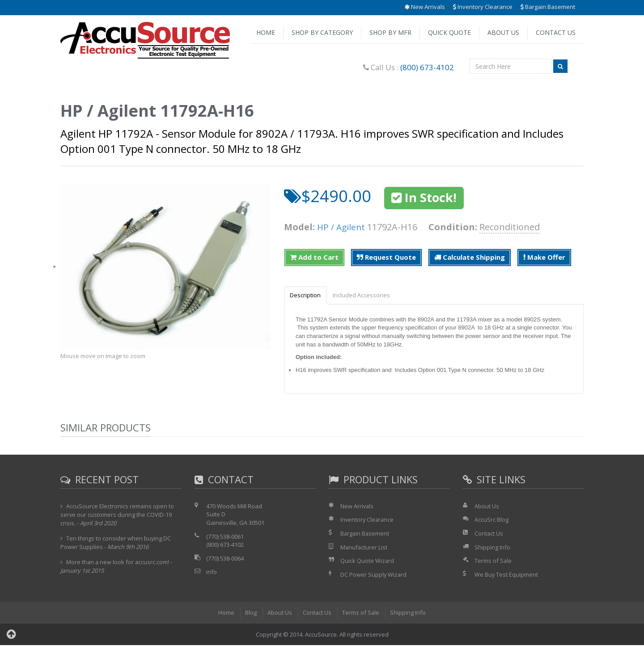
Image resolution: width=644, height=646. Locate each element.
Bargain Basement (548, 7)
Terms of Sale (493, 561)
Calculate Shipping (470, 257)
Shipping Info (492, 548)
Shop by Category (322, 32)
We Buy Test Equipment (506, 575)
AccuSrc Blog (491, 520)
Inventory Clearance (483, 7)
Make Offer (544, 257)
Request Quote (386, 257)
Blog (250, 613)
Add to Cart (314, 257)
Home (266, 32)
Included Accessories (365, 296)
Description (307, 296)
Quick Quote (449, 32)
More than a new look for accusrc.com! (118, 562)
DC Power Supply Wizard (374, 575)
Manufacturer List (364, 548)
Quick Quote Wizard (367, 561)
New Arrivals (425, 7)
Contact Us (556, 32)
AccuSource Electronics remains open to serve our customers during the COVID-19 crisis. (117, 515)
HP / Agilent (342, 227)
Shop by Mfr (390, 32)
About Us (503, 32)
